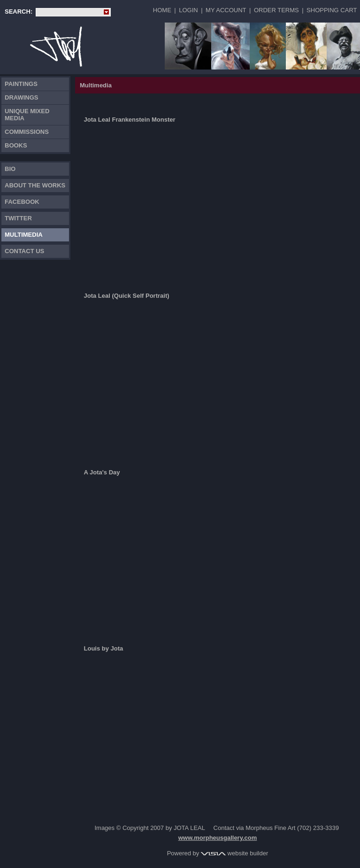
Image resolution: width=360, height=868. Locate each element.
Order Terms (276, 10)
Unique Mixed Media (27, 115)
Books (16, 145)
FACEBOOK (22, 202)
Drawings (22, 97)
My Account (226, 10)
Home (162, 10)
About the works (35, 185)
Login (188, 10)
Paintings (21, 84)
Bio (10, 169)
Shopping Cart (332, 10)
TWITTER (18, 218)
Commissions (27, 132)
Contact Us (24, 251)
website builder (234, 853)
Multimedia (24, 235)
